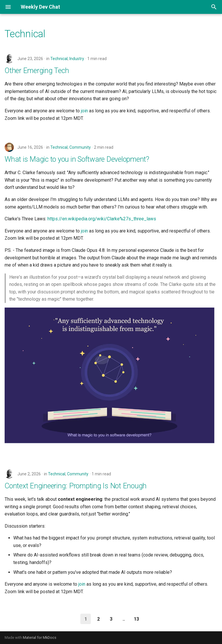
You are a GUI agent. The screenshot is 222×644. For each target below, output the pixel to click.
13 (136, 619)
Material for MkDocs (40, 638)
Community (80, 147)
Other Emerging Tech (37, 71)
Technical (59, 59)
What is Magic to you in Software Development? (77, 159)
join (84, 111)
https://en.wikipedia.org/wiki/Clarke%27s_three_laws (102, 219)
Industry (77, 59)
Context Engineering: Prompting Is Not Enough (76, 486)
